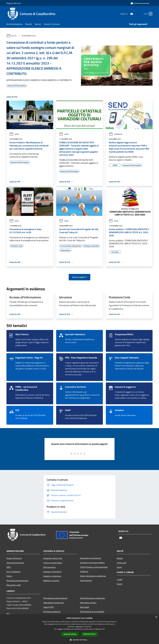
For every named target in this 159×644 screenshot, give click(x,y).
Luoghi (120, 579)
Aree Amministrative (15, 563)
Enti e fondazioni (14, 572)
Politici (9, 576)
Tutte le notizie (79, 277)
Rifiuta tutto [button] (89, 634)
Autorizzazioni (86, 580)
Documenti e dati (14, 585)
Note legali (85, 607)
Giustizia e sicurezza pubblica (92, 563)
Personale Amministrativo (17, 581)
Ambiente (84, 571)
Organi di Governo (14, 558)
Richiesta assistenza (52, 612)
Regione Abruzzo (14, 3)
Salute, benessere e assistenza (93, 576)
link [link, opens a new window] (103, 629)
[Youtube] (127, 14)
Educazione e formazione (90, 558)
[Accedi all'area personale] (140, 3)
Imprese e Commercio (52, 572)
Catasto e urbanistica (52, 576)
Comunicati (116, 134)
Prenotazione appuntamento (55, 598)
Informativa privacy (88, 603)
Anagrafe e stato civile (53, 558)
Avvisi (14, 36)
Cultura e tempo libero (53, 563)
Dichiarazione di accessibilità (92, 612)
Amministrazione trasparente (92, 598)
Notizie (120, 558)
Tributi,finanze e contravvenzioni (94, 567)
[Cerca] (150, 14)
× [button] (156, 617)
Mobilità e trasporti (51, 581)
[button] (79, 640)
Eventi (119, 584)
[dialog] (79, 629)
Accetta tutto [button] (70, 634)
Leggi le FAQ (48, 607)
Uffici (9, 567)
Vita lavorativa (49, 567)
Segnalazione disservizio (53, 603)
